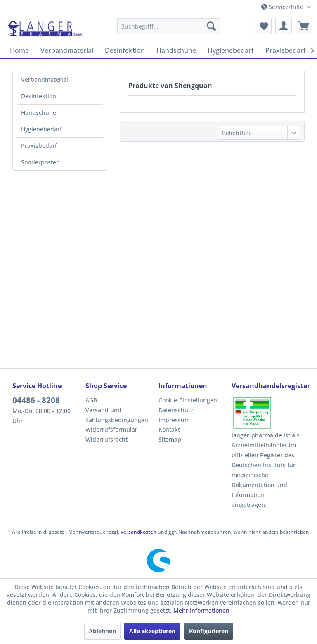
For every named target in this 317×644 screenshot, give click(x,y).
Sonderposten (40, 162)
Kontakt (169, 429)
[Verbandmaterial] (67, 50)
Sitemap (170, 439)
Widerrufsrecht (106, 439)
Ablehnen (102, 631)
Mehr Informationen (201, 610)
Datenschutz (176, 410)
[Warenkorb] (304, 26)
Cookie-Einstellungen (188, 400)
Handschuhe (39, 113)
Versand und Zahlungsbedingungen (117, 415)
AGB (91, 400)
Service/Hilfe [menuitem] (283, 7)
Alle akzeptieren (152, 631)
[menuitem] (169, 26)
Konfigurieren (209, 631)
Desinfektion (39, 96)
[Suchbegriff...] (169, 26)
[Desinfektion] (125, 50)
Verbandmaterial (45, 80)
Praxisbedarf (39, 146)
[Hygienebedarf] (231, 50)
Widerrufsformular (111, 429)
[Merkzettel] (263, 26)
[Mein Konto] (284, 26)
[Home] (19, 50)
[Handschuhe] (176, 50)
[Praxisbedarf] (286, 50)
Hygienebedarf (41, 129)
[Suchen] (211, 26)
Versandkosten (138, 532)
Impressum (174, 420)
